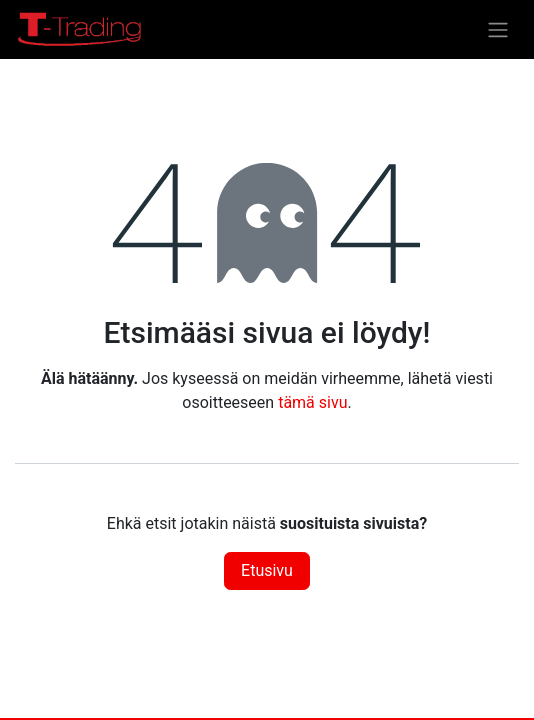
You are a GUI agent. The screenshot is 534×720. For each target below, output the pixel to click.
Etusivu (267, 570)
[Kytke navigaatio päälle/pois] (498, 29)
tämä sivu (312, 402)
